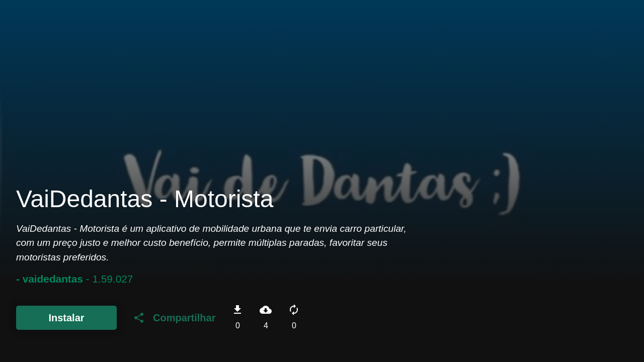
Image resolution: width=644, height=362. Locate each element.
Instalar (66, 318)
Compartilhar (174, 318)
